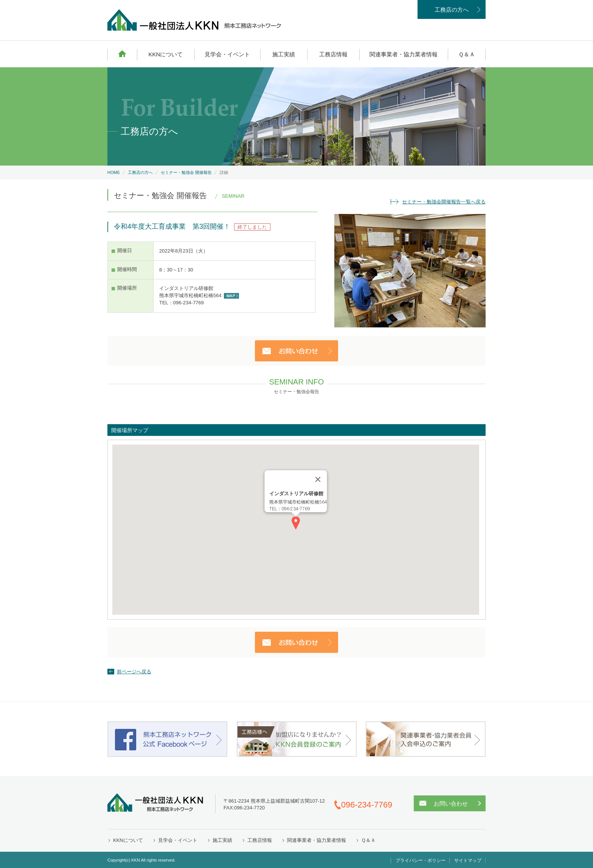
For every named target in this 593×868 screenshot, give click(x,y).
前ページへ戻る (134, 672)
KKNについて (165, 54)
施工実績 (284, 54)
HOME (122, 54)
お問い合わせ (451, 804)
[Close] (318, 479)
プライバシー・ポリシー (421, 860)
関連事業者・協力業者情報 (404, 54)
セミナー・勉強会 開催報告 (186, 172)
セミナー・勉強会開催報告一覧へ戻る (444, 202)
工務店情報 (333, 54)
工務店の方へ (452, 10)
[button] (296, 523)
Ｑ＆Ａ (467, 54)
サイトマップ (468, 860)
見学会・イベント (227, 54)
